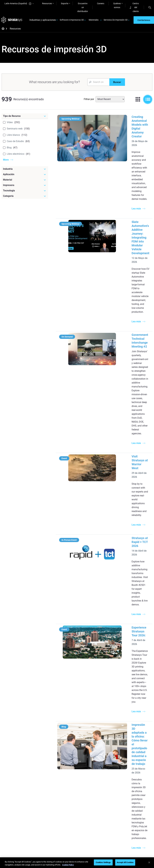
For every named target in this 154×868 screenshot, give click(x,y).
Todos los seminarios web (66, 843)
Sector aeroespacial (140, 766)
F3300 (109, 749)
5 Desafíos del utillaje (91, 749)
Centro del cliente (134, 7)
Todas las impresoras (116, 771)
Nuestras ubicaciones (141, 816)
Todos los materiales (90, 817)
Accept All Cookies (125, 862)
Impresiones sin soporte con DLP (64, 780)
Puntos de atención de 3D (66, 826)
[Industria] (25, 170)
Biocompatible (88, 812)
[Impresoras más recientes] (117, 742)
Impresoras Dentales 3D (140, 747)
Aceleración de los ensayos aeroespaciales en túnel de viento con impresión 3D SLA (125, 515)
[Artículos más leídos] (92, 742)
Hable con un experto (116, 828)
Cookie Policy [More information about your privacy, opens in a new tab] (68, 865)
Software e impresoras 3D (72, 21)
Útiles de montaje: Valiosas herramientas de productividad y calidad (126, 639)
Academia (135, 825)
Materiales (94, 21)
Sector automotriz (139, 761)
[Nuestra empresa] (142, 800)
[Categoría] (25, 198)
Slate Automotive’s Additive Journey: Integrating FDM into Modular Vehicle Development (126, 176)
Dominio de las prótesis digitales (67, 835)
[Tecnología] (25, 192)
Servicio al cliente (114, 837)
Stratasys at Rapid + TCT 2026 (126, 336)
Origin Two (111, 753)
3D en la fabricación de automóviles (91, 780)
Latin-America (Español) (19, 4)
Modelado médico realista (89, 772)
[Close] (149, 862)
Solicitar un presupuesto (112, 822)
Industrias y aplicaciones (43, 21)
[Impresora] (25, 187)
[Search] (150, 7)
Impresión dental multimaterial (64, 763)
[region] (77, 863)
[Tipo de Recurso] (25, 118)
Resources (47, 3)
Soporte (65, 3)
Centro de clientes (114, 833)
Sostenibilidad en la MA (67, 820)
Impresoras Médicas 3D (140, 755)
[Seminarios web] (67, 798)
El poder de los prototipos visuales (65, 755)
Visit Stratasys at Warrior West (126, 294)
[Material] (25, 181)
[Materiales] (92, 798)
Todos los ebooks (64, 786)
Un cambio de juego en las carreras (66, 814)
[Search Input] (98, 84)
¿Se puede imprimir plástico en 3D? (90, 788)
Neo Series (111, 758)
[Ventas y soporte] (117, 800)
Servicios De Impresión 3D (116, 21)
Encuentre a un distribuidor (113, 814)
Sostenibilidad (137, 829)
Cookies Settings (103, 862)
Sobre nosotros (138, 807)
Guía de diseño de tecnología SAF (64, 772)
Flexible (84, 808)
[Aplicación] (25, 176)
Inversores (136, 834)
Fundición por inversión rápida (67, 805)
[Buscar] (117, 84)
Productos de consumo (142, 770)
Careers (101, 3)
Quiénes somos (117, 5)
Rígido (84, 803)
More (6, 161)
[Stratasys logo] (12, 21)
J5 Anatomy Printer (115, 766)
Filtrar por (89, 101)
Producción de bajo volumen (90, 755)
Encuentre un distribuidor (83, 7)
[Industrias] (142, 740)
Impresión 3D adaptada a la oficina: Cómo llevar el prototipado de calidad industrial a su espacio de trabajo (124, 449)
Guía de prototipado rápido (90, 763)
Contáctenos (137, 812)
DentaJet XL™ (112, 762)
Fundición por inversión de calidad (67, 747)
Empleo (134, 820)
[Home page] (2, 30)
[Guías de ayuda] (67, 740)
